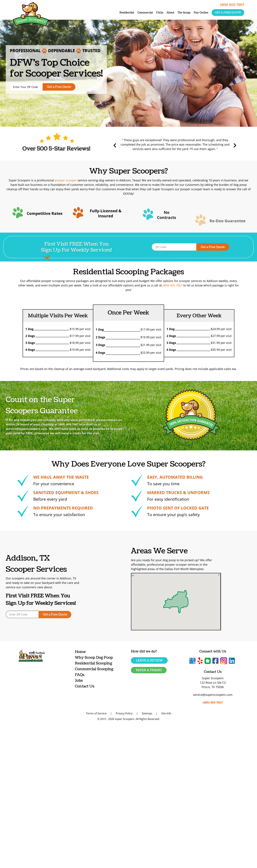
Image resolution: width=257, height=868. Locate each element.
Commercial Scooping (94, 669)
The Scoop (184, 13)
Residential (127, 13)
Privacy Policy (124, 713)
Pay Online (201, 13)
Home (80, 652)
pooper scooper (66, 180)
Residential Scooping (94, 663)
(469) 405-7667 (173, 285)
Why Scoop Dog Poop (94, 657)
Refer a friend (149, 670)
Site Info (166, 713)
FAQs (160, 13)
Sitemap (147, 713)
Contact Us (85, 686)
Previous (135, 145)
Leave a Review (149, 661)
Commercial (145, 13)
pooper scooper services (201, 564)
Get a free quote (228, 13)
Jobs (79, 680)
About (170, 13)
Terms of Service (96, 713)
